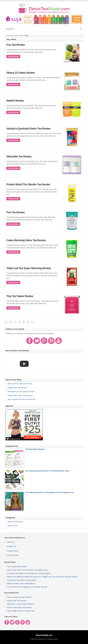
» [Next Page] (32, 322)
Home (16, 36)
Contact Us (11, 546)
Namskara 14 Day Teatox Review (21, 392)
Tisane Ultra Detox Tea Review (20, 395)
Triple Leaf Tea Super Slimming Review (29, 268)
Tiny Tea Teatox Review (20, 296)
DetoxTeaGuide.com (44, 635)
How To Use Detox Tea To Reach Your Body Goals (27, 570)
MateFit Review (15, 101)
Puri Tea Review (15, 212)
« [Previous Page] (6, 322)
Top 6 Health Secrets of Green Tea (21, 399)
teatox (21, 36)
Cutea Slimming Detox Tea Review (26, 240)
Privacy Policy (12, 551)
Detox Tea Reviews (15, 522)
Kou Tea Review (16, 45)
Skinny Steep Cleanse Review (20, 384)
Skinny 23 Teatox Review (21, 73)
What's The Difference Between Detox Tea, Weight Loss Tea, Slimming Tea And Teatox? (42, 577)
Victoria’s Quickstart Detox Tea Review (28, 129)
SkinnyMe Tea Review (19, 157)
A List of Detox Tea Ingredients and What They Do (27, 587)
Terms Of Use (12, 555)
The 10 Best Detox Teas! (17, 567)
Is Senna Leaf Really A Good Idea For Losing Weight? (29, 573)
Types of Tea (13, 526)
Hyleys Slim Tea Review (17, 388)
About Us (11, 542)
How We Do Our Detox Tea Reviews (21, 580)
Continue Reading (13, 57)
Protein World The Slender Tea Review (28, 184)
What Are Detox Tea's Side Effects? (21, 584)
